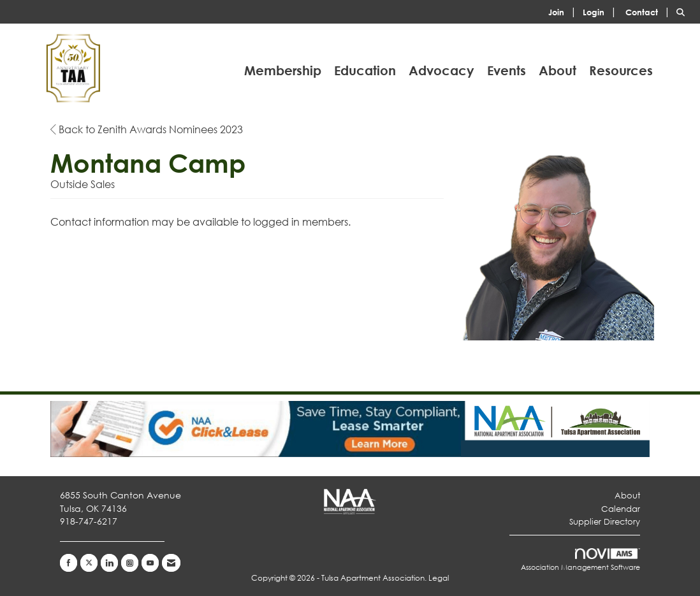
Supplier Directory (605, 522)
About (558, 70)
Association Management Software (580, 561)
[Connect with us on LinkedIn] (109, 563)
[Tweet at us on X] (89, 563)
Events (507, 70)
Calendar (621, 509)
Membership (283, 70)
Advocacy (441, 70)
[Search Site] (683, 11)
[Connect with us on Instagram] (130, 563)
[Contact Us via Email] (171, 563)
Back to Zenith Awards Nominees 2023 (147, 129)
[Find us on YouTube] (150, 563)
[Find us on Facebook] (69, 563)
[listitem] (564, 11)
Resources (621, 70)
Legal (439, 578)
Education (365, 70)
